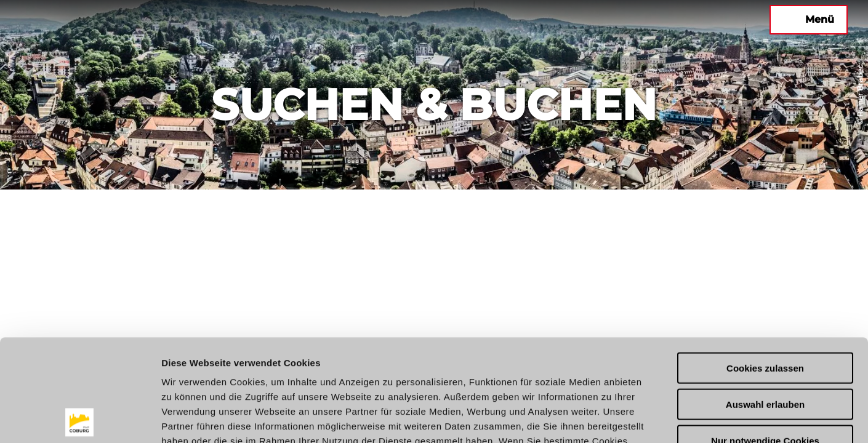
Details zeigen (655, 419)
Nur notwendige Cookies (765, 339)
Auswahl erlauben (765, 302)
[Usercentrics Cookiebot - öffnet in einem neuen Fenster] (80, 419)
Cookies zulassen (765, 266)
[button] (646, 20)
